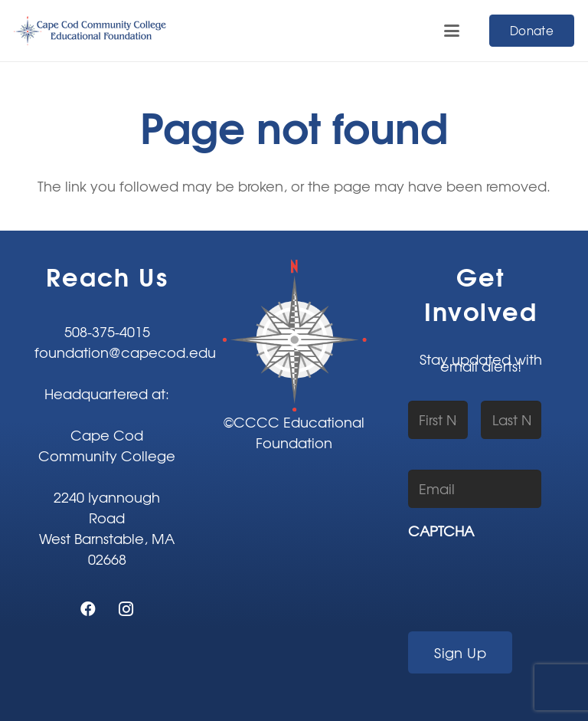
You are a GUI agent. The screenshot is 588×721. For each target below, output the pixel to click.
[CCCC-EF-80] (90, 31)
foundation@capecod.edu (125, 352)
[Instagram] (126, 609)
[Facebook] (88, 609)
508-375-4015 (107, 331)
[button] (451, 31)
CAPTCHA (441, 531)
